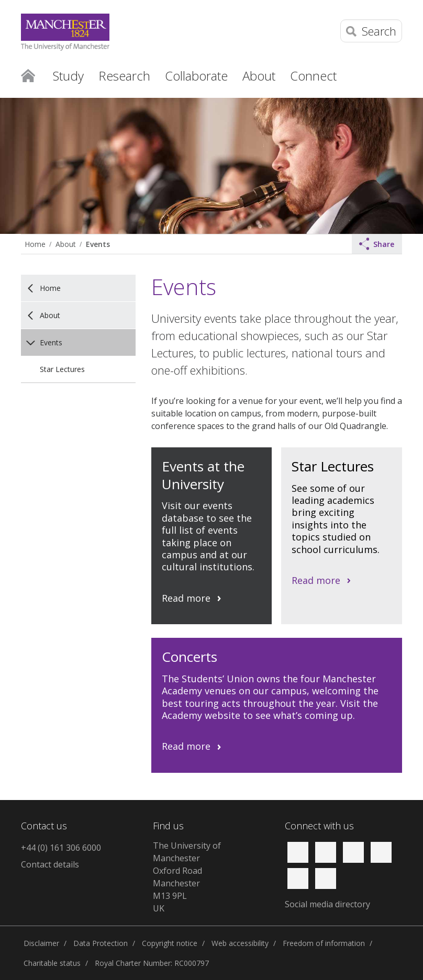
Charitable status (52, 963)
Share (377, 244)
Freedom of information (324, 943)
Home (28, 75)
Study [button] (68, 76)
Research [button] (124, 76)
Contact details (50, 864)
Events (98, 244)
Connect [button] (313, 76)
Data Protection (101, 943)
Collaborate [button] (196, 76)
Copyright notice (170, 943)
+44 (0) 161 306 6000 (61, 848)
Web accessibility (240, 943)
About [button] (259, 76)
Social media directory (327, 904)
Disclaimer (41, 943)
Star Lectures (62, 369)
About (66, 244)
